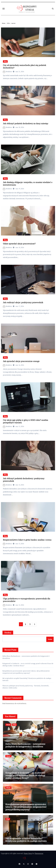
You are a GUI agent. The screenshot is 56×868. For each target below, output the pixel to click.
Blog (5, 61)
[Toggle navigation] (4, 9)
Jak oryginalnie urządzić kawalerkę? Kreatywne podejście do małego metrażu (26, 840)
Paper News (28, 853)
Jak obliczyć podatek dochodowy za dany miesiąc (26, 123)
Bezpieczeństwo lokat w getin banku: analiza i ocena (27, 540)
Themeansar (39, 853)
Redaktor (8, 72)
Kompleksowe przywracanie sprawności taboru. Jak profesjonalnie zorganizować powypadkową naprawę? (26, 672)
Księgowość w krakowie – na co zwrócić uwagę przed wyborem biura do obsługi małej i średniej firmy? (25, 775)
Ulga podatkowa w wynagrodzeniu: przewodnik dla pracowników (27, 600)
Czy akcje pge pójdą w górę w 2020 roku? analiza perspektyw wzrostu (25, 421)
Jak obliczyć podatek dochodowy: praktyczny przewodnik (24, 480)
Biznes (8, 725)
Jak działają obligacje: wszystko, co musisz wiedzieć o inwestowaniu (28, 184)
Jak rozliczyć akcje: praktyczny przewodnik (23, 302)
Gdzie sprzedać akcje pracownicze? (19, 244)
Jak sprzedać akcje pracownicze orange (21, 361)
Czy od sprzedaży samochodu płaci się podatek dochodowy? (25, 66)
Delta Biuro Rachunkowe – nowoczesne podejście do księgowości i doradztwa (25, 745)
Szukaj (8, 633)
